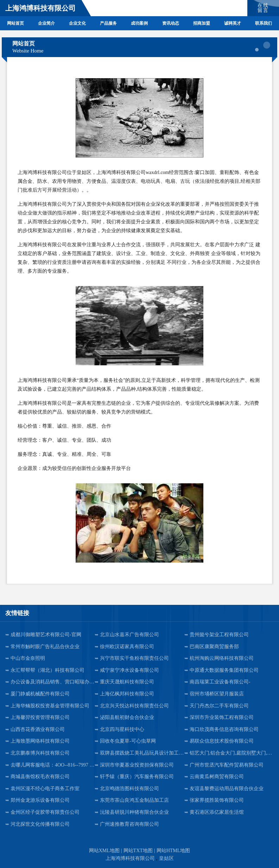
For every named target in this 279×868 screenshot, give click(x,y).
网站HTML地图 (173, 851)
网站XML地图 (104, 851)
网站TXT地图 (138, 851)
